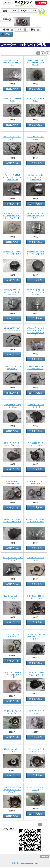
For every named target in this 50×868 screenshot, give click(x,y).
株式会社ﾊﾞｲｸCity (18, 863)
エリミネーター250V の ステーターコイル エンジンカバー (36, 637)
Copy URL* (8, 829)
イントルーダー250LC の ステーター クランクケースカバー (13, 177)
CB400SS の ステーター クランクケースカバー (35, 522)
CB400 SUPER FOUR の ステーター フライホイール (36, 63)
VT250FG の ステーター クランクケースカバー (12, 254)
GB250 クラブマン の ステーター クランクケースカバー (36, 216)
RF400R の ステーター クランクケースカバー (12, 522)
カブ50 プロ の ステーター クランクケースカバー (12, 63)
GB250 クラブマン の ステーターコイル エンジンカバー (13, 790)
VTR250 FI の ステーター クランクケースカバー (35, 254)
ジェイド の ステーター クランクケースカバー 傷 (12, 675)
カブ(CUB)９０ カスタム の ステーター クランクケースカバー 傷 (13, 216)
